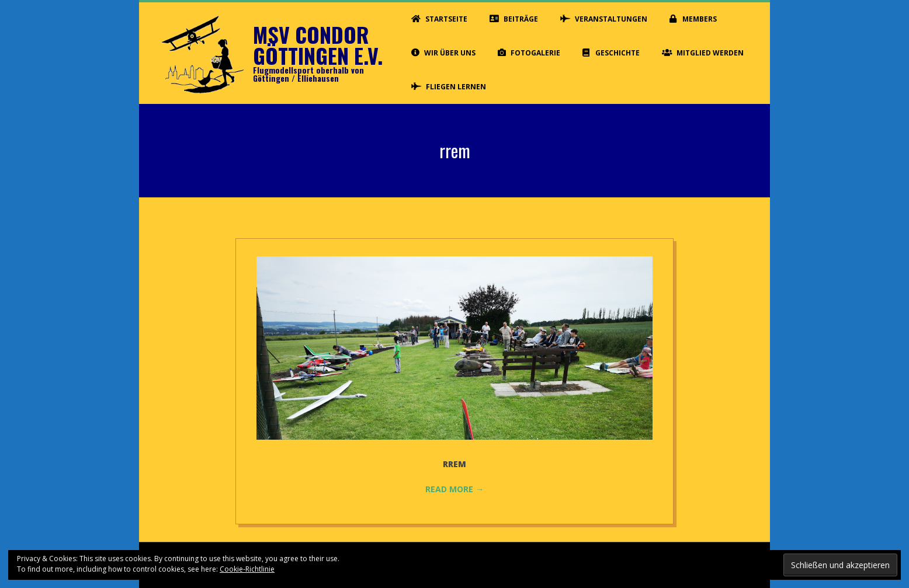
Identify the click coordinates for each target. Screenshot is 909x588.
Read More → (454, 489)
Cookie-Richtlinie (247, 569)
